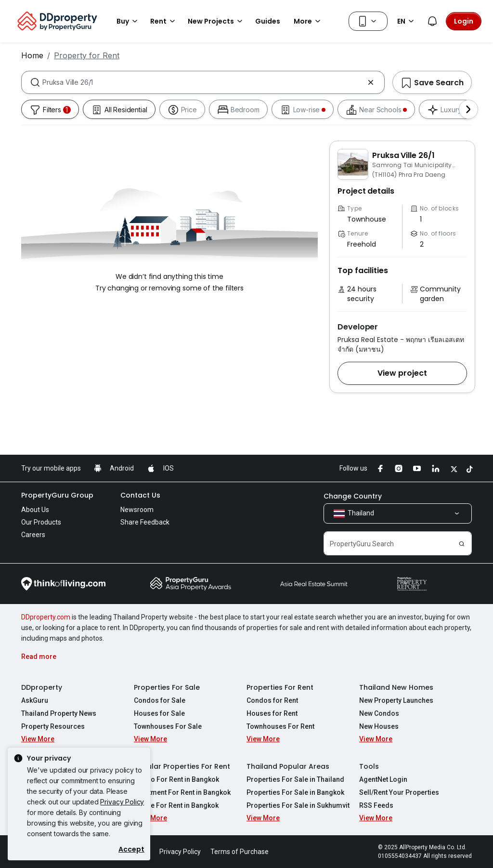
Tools (369, 766)
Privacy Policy (122, 802)
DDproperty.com (46, 617)
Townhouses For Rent (280, 726)
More (309, 21)
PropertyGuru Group (57, 495)
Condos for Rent (272, 700)
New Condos (379, 713)
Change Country (353, 496)
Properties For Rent (280, 687)
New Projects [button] (217, 21)
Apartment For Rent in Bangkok (182, 792)
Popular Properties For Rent (182, 766)
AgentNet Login (383, 779)
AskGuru (35, 700)
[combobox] (203, 82)
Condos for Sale (160, 700)
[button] (402, 373)
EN (407, 21)
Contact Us (140, 495)
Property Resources (53, 726)
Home (32, 55)
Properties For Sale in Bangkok (295, 792)
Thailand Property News (59, 713)
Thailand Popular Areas (288, 766)
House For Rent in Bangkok (176, 805)
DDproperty (42, 687)
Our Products (41, 522)
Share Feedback (145, 522)
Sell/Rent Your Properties (399, 792)
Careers (33, 535)
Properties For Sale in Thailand (295, 779)
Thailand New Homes (396, 687)
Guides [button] (268, 21)
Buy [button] (129, 21)
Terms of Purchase (240, 852)
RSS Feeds (376, 805)
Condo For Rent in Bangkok (176, 779)
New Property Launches (396, 700)
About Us (35, 510)
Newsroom (137, 510)
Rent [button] (164, 21)
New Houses (379, 726)
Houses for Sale (159, 713)
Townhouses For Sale (168, 726)
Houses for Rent (272, 713)
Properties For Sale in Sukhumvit (298, 805)
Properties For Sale (167, 687)
